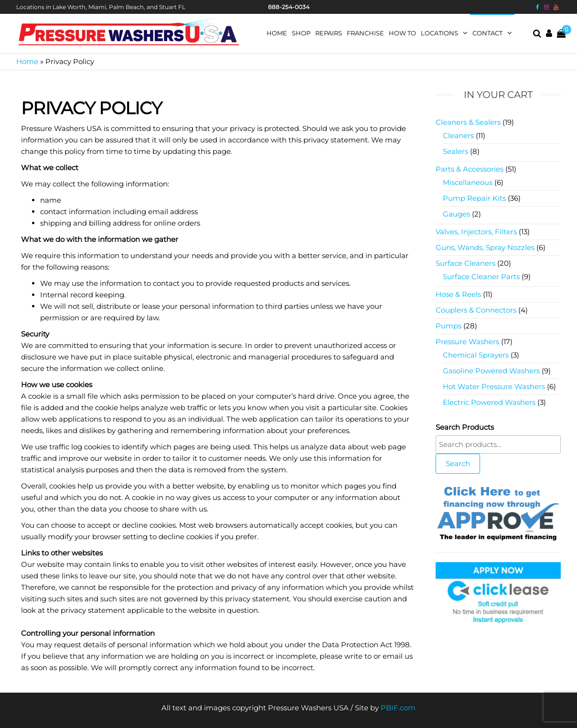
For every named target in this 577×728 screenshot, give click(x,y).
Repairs (329, 33)
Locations (439, 33)
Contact (487, 33)
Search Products (465, 427)
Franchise (365, 33)
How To (402, 33)
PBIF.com (398, 708)
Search (458, 463)
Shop (301, 33)
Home (277, 33)
